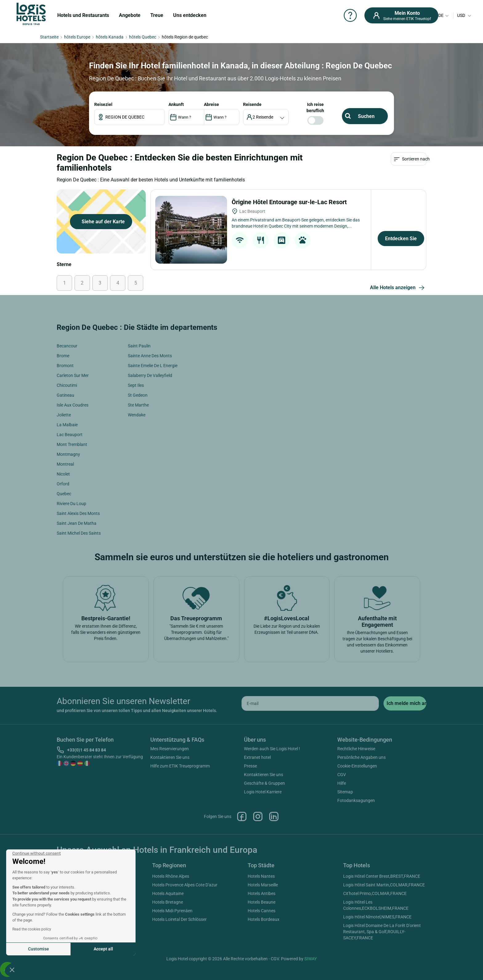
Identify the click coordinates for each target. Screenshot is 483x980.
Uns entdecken (190, 15)
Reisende (252, 104)
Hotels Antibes (262, 893)
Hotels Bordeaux (264, 919)
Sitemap (345, 792)
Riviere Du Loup (71, 504)
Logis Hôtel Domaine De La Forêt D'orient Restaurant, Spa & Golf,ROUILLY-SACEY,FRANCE (382, 932)
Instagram (258, 816)
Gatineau (65, 395)
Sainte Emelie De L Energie (153, 366)
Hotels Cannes (262, 911)
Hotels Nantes (261, 876)
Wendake (137, 415)
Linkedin (274, 816)
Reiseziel (103, 104)
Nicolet (63, 474)
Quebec (64, 494)
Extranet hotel (257, 757)
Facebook (242, 816)
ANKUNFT (176, 104)
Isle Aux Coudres (73, 405)
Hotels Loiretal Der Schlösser (179, 919)
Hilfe (342, 783)
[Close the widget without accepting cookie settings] (37, 853)
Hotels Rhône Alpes (171, 876)
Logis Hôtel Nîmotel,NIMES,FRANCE (377, 917)
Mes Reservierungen (170, 749)
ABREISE (211, 104)
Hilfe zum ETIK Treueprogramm (180, 766)
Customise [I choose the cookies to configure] (39, 949)
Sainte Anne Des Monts (150, 356)
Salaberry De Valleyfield (150, 375)
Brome (63, 356)
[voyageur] (266, 117)
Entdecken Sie (401, 239)
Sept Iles (136, 385)
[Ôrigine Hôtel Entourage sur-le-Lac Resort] (191, 230)
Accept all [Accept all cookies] (103, 949)
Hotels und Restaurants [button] (83, 15)
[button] (12, 970)
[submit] (405, 703)
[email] (310, 703)
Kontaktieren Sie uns (170, 757)
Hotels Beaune (262, 902)
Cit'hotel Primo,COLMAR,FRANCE (375, 893)
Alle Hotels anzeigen (398, 288)
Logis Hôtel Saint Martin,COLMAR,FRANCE (384, 885)
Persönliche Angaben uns (361, 757)
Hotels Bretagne (168, 902)
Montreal (65, 464)
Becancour (67, 346)
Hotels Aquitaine (168, 893)
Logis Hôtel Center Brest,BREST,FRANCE (382, 876)
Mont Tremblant (72, 444)
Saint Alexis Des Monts (78, 513)
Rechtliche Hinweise (356, 749)
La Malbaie (67, 425)
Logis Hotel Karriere (263, 792)
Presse (250, 766)
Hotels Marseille (263, 885)
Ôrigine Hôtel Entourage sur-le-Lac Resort (290, 202)
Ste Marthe (138, 405)
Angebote (130, 15)
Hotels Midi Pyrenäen (172, 911)
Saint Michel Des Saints (79, 533)
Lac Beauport (70, 435)
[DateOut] (222, 117)
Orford (63, 484)
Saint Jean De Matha (77, 523)
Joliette (64, 415)
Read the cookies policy (32, 929)
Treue (157, 15)
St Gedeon (138, 395)
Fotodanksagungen (356, 800)
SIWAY (310, 959)
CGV (342, 775)
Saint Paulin (139, 346)
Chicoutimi (67, 385)
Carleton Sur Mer (73, 375)
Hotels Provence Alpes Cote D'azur (185, 885)
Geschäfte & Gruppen (264, 783)
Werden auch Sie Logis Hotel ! (272, 749)
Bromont (65, 366)
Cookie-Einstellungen (357, 766)
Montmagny (68, 454)
